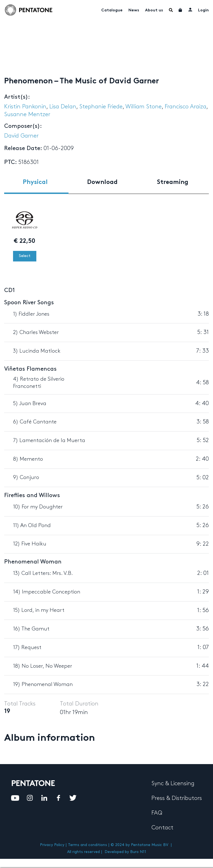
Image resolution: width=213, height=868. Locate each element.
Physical (35, 182)
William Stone (144, 107)
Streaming (173, 182)
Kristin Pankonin (25, 107)
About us (154, 10)
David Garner (21, 136)
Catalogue (112, 10)
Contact (162, 828)
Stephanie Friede (101, 107)
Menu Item (171, 10)
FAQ (157, 813)
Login (203, 10)
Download (102, 182)
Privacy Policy (52, 845)
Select (25, 256)
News (134, 10)
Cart (181, 10)
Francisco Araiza (186, 107)
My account (190, 9)
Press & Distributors (177, 798)
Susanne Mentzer (27, 114)
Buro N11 (138, 852)
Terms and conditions (88, 845)
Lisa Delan (63, 107)
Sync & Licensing (173, 784)
